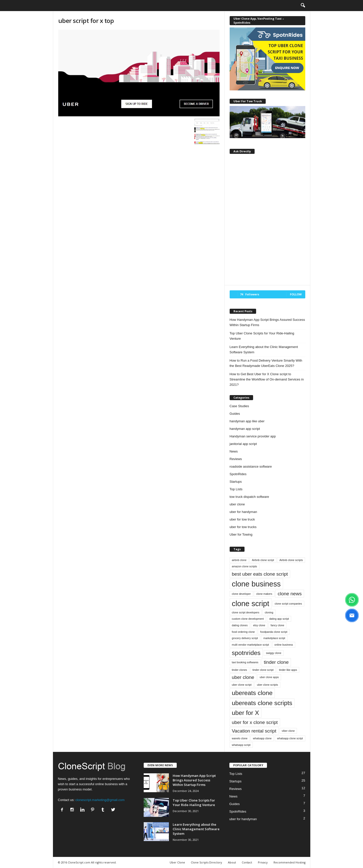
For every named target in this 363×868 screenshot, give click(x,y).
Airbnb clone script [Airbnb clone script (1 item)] (263, 560)
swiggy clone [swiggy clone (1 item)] (274, 653)
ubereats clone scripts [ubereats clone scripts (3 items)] (262, 703)
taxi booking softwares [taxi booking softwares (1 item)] (245, 662)
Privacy (263, 862)
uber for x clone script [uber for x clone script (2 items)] (255, 722)
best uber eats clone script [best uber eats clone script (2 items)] (260, 574)
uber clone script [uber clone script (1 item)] (242, 685)
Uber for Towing (241, 534)
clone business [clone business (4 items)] (256, 584)
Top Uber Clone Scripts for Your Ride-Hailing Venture (262, 336)
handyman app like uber (247, 421)
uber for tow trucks (243, 527)
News (234, 451)
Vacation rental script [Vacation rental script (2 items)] (254, 731)
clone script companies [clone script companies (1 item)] (288, 604)
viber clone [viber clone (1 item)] (288, 731)
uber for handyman (243, 512)
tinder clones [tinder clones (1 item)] (239, 670)
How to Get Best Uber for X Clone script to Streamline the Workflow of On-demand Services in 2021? (267, 379)
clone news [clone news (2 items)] (290, 594)
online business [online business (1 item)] (284, 645)
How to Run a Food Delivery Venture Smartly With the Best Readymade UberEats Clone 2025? (266, 363)
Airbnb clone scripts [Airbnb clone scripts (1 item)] (291, 560)
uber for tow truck (242, 519)
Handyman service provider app (253, 436)
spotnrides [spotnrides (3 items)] (246, 653)
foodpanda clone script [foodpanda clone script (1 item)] (274, 632)
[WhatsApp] (352, 600)
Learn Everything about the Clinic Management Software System (264, 350)
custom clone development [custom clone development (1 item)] (248, 619)
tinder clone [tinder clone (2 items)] (276, 662)
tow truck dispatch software (249, 497)
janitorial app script (243, 444)
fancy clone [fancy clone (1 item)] (278, 625)
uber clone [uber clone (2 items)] (243, 677)
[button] (303, 6)
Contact (247, 862)
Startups (236, 482)
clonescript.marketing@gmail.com (100, 800)
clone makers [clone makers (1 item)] (264, 594)
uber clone (237, 504)
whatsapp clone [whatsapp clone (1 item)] (262, 738)
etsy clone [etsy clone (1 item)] (259, 625)
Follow (296, 294)
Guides (235, 414)
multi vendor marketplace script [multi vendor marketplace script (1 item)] (250, 645)
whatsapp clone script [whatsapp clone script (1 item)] (290, 738)
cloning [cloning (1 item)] (269, 612)
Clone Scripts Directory (206, 862)
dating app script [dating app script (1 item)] (279, 619)
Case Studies (239, 406)
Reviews (236, 459)
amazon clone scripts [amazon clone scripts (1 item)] (245, 566)
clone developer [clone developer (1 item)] (241, 594)
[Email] (352, 615)
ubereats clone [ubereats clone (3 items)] (252, 693)
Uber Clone (177, 862)
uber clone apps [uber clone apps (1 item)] (269, 677)
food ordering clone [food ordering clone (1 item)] (243, 632)
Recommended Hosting (290, 862)
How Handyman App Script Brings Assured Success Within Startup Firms (267, 322)
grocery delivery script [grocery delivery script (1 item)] (245, 638)
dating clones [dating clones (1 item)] (240, 625)
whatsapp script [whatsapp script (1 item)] (241, 745)
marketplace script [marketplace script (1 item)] (274, 638)
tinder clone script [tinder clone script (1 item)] (263, 670)
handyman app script (245, 429)
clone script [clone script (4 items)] (251, 603)
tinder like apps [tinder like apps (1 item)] (288, 670)
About (232, 862)
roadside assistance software (251, 466)
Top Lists (236, 489)
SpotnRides (238, 474)
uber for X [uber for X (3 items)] (246, 713)
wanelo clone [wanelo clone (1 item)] (240, 738)
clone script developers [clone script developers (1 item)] (246, 612)
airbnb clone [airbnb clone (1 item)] (239, 560)
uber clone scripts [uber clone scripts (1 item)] (267, 685)
